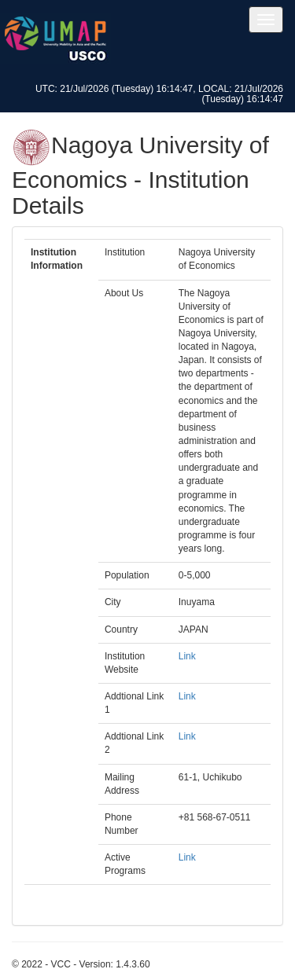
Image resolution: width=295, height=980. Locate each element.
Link (187, 656)
